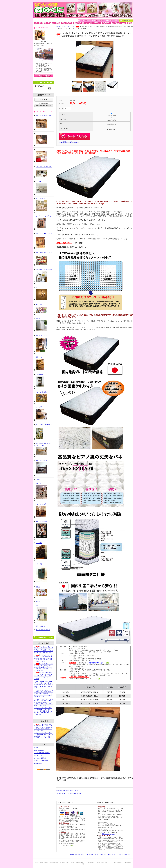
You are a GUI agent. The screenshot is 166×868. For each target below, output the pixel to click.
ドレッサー (39, 483)
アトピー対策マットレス (43, 630)
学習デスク (39, 357)
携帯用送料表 (38, 763)
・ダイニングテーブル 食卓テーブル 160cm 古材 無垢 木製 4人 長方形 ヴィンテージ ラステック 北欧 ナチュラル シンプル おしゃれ (44, 685)
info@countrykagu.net (108, 834)
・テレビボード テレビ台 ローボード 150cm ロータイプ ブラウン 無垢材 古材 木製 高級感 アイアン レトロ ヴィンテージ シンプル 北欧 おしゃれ (44, 693)
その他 (38, 601)
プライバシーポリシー (124, 854)
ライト (38, 287)
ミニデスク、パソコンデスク (44, 270)
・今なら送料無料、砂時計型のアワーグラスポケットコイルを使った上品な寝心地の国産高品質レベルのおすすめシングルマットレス (43, 727)
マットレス (71, 27)
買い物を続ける (61, 794)
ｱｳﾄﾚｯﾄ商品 (39, 564)
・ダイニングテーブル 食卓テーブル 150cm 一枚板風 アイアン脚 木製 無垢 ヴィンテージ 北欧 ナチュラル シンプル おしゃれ (44, 735)
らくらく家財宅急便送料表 (42, 753)
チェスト (38, 318)
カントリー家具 (40, 198)
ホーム (58, 27)
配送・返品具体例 (39, 750)
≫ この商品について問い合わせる (69, 142)
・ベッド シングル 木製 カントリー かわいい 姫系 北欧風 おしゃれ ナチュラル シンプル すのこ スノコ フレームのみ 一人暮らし (43, 676)
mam (37, 605)
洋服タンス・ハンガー (42, 336)
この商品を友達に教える (74, 794)
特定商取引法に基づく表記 (77, 854)
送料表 (36, 748)
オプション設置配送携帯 (41, 761)
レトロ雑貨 (39, 543)
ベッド (38, 133)
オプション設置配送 (40, 758)
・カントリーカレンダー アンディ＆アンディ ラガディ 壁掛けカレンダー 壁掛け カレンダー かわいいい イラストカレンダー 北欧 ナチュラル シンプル (44, 649)
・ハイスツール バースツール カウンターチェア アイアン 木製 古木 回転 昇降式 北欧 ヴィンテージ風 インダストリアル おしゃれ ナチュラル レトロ (44, 702)
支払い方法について (92, 854)
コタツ (38, 149)
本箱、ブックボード (42, 460)
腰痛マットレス (40, 626)
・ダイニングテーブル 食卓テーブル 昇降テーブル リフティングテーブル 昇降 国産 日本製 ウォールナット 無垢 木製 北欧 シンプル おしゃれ (44, 711)
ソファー (38, 182)
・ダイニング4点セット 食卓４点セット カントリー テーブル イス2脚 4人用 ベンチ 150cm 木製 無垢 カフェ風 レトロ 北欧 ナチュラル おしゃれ (44, 667)
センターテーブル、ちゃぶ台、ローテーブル (43, 444)
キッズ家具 (39, 305)
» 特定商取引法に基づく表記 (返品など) (68, 790)
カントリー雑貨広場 (42, 392)
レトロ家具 (39, 407)
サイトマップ (38, 756)
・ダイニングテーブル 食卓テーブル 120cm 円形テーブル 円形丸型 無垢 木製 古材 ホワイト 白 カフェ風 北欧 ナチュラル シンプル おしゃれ (43, 658)
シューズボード (40, 375)
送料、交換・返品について (108, 854)
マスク (38, 587)
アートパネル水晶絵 (42, 522)
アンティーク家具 (41, 504)
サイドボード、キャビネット (44, 216)
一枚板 (38, 479)
